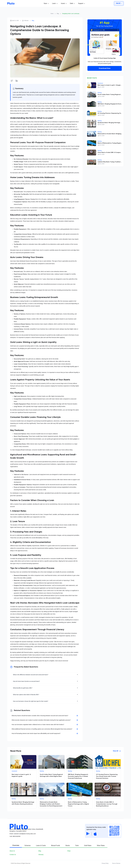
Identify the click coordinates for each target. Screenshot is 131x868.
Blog (58, 14)
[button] (46, 3)
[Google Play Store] (88, 834)
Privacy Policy (105, 863)
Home (52, 14)
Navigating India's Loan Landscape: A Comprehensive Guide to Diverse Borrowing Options (71, 14)
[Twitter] (12, 81)
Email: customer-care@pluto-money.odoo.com (23, 834)
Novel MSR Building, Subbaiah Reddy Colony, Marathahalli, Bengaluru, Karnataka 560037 (26, 830)
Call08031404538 (15, 836)
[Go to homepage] (11, 3)
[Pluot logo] (46, 825)
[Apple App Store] (95, 834)
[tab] (16, 846)
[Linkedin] (17, 81)
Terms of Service (116, 863)
